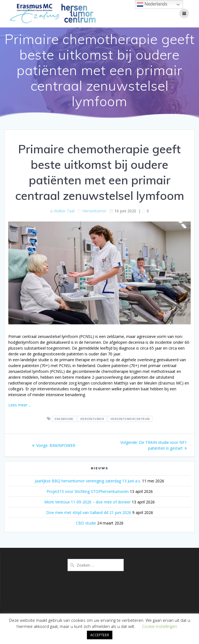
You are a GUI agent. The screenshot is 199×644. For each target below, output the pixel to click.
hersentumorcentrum (130, 419)
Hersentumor (94, 211)
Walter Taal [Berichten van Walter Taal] (64, 211)
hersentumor (92, 419)
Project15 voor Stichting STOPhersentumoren (88, 491)
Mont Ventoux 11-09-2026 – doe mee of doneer (87, 502)
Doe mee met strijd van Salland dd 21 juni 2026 (89, 512)
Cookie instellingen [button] (160, 626)
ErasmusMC (64, 419)
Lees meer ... (20, 405)
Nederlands (152, 4)
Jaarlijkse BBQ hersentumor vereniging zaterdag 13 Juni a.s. (88, 481)
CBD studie (86, 523)
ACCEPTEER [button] (100, 635)
